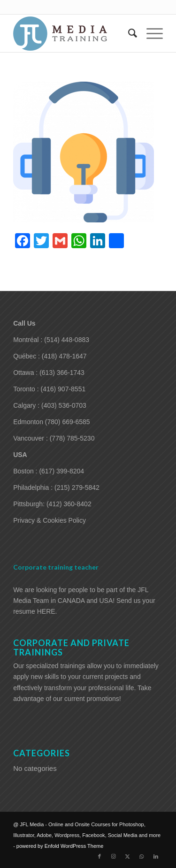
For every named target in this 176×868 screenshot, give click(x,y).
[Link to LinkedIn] (156, 856)
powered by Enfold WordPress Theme (60, 846)
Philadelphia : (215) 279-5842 (56, 487)
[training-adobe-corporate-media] (73, 33)
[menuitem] (128, 33)
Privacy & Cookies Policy (50, 520)
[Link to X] (128, 856)
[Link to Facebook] (99, 856)
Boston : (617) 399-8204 (49, 471)
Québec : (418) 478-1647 (50, 356)
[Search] (128, 33)
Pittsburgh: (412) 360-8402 (52, 504)
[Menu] (150, 33)
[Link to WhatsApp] (142, 856)
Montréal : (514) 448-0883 (51, 340)
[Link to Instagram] (114, 856)
